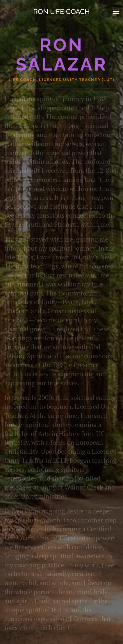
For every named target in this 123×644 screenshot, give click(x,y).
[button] (116, 12)
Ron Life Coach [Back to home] (61, 12)
